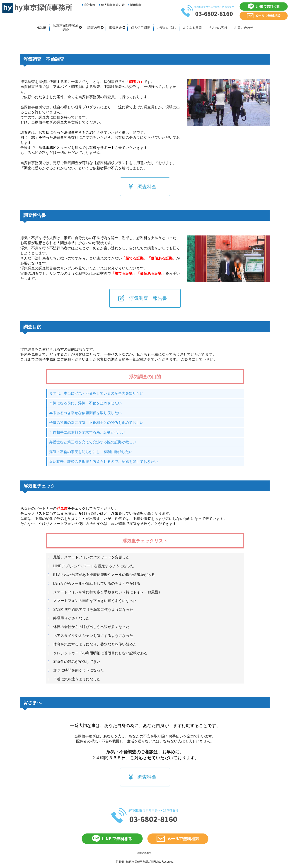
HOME (41, 28)
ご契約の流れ (166, 28)
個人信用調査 (140, 28)
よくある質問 (192, 28)
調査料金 (116, 28)
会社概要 (89, 5)
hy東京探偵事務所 (137, 862)
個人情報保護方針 (112, 5)
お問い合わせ (244, 28)
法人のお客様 (218, 28)
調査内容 (94, 28)
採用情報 (135, 5)
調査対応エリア (145, 853)
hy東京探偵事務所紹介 (66, 28)
